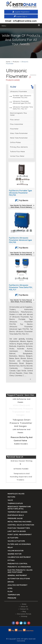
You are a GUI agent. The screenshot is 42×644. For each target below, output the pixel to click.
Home (8, 62)
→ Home (23, 604)
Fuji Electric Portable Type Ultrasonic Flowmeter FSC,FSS (20, 193)
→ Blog (23, 612)
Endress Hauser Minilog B (22, 462)
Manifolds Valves (16, 494)
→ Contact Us (23, 609)
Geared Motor (15, 554)
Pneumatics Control (18, 564)
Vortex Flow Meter (17, 156)
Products (16, 62)
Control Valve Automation (21, 525)
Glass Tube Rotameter (19, 133)
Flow (10, 591)
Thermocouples (15, 503)
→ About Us (23, 607)
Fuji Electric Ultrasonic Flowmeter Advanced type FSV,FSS (20, 240)
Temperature (14, 595)
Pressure (12, 598)
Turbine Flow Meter (18, 152)
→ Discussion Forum (23, 614)
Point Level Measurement (20, 534)
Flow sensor (15, 120)
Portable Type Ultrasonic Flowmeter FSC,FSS (22, 97)
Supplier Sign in (22, 16)
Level (10, 588)
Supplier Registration (22, 12)
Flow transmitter (17, 124)
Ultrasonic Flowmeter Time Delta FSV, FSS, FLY (23, 108)
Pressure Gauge (15, 518)
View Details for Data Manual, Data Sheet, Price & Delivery (21, 206)
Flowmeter (14, 129)
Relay (10, 547)
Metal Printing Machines (19, 522)
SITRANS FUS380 (21, 469)
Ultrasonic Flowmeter (19, 91)
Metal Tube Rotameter (19, 138)
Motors (11, 497)
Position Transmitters (19, 528)
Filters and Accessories (19, 544)
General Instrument (17, 575)
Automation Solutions (19, 579)
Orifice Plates (15, 142)
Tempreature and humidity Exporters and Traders (21, 477)
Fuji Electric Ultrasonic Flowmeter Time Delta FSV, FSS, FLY (21, 287)
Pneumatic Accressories (19, 567)
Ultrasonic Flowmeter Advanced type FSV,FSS (22, 102)
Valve (10, 500)
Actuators (13, 538)
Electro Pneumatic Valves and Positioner (20, 571)
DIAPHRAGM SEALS (16, 515)
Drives (11, 582)
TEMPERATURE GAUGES (17, 512)
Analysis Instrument (18, 585)
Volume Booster (16, 551)
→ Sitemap (23, 616)
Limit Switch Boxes (17, 531)
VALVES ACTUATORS (16, 541)
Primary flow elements (19, 147)
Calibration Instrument (19, 557)
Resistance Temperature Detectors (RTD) (19, 508)
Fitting (11, 560)
